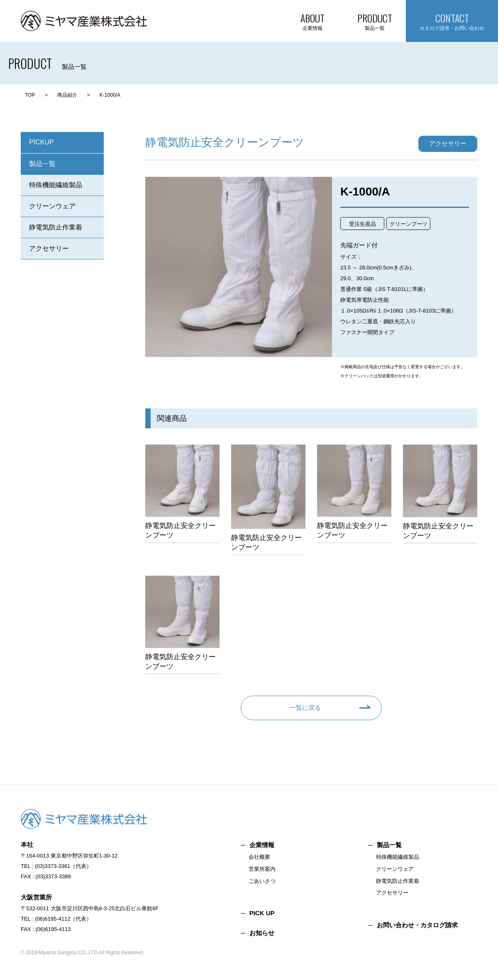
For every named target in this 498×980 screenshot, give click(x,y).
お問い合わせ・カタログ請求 (417, 925)
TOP (30, 95)
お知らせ (262, 933)
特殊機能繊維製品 (56, 185)
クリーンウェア (52, 206)
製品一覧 (42, 164)
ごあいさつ (262, 881)
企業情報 (262, 845)
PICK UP (262, 913)
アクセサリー (49, 248)
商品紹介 (67, 95)
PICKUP (41, 142)
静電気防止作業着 (56, 227)
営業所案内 (262, 869)
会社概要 (259, 857)
